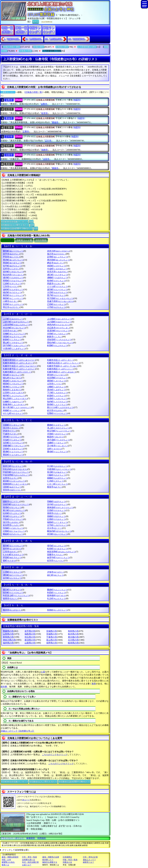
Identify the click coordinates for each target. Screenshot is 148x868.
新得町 (57, 404)
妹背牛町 (58, 557)
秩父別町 (59, 431)
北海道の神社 (62, 47)
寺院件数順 (41, 240)
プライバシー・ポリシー (12, 838)
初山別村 (15, 399)
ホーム (36, 21)
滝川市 (11, 428)
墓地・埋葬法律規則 (10, 857)
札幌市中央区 (20, 366)
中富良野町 (16, 475)
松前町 (57, 549)
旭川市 (56, 254)
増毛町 (56, 546)
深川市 (11, 522)
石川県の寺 (73, 640)
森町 (9, 561)
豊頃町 (57, 452)
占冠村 (13, 393)
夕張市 (55, 572)
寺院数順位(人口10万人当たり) (15, 225)
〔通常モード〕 (8, 92)
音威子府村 (60, 301)
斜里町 (56, 396)
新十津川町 (17, 407)
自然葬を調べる (29, 860)
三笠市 (10, 552)
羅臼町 (12, 590)
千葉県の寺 (52, 637)
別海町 (13, 528)
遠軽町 (13, 289)
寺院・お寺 (6, 860)
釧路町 (12, 340)
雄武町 (12, 292)
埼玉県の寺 (30, 637)
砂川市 (55, 410)
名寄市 (10, 478)
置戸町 (56, 295)
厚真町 (12, 263)
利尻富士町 (16, 595)
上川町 (13, 319)
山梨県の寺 (30, 643)
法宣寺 (9, 155)
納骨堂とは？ (88, 862)
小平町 (56, 307)
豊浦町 (13, 452)
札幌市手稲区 (62, 366)
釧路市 (55, 337)
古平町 (57, 525)
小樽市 (10, 301)
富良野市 (11, 525)
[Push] (19, 100)
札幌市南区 (61, 372)
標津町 (12, 387)
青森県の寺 (8, 631)
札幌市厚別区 (19, 360)
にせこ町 (57, 484)
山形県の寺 (8, 634)
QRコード (26, 800)
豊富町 (13, 455)
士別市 (55, 384)
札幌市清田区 (18, 363)
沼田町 (12, 487)
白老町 (57, 399)
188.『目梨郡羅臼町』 (77, 39)
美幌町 (56, 516)
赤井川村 (58, 251)
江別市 (10, 286)
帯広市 (11, 307)
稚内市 (12, 610)
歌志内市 (13, 275)
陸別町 (13, 593)
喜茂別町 (58, 331)
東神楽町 (60, 507)
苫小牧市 (57, 446)
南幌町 (57, 478)
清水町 (56, 390)
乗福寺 (9, 118)
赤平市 (11, 254)
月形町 (57, 434)
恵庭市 (55, 284)
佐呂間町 (57, 378)
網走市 (55, 263)
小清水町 (14, 349)
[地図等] (77, 100)
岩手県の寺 (30, 631)
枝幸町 (56, 281)
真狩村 (12, 549)
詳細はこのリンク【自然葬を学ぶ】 (18, 731)
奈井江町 (13, 466)
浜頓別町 (16, 504)
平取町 (13, 519)
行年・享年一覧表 (29, 857)
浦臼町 (57, 275)
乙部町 (56, 304)
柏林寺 (9, 146)
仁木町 (55, 481)
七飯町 (56, 475)
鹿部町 (56, 381)
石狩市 (11, 269)
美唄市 (55, 513)
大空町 (57, 292)
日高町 (56, 510)
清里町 (13, 337)
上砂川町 (16, 322)
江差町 (12, 284)
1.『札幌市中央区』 (12, 39)
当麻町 (56, 443)
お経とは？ (27, 865)
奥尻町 (13, 295)
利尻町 (56, 593)
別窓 (31, 222)
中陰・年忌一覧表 (70, 860)
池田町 (56, 266)
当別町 (13, 443)
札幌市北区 (60, 360)
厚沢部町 (58, 260)
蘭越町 (57, 590)
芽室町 (12, 557)
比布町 (12, 513)
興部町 (13, 298)
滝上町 (58, 428)
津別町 (12, 437)
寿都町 (12, 410)
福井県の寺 (8, 643)
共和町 (57, 334)
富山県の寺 (52, 640)
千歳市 (10, 434)
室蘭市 (55, 555)
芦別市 (11, 257)
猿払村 (12, 378)
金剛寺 (9, 100)
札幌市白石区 (63, 363)
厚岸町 (13, 260)
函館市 (11, 501)
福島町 (57, 522)
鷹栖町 (56, 425)
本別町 (57, 534)
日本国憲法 (67, 857)
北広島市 (58, 328)
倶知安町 (59, 340)
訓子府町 (15, 345)
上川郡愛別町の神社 (87, 47)
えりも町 (57, 286)
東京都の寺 (73, 637)
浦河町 (13, 278)
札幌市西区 (60, 369)
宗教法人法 (67, 862)
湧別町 (13, 575)
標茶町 (13, 384)
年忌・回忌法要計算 (30, 862)
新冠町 (14, 481)
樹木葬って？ (48, 860)
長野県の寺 (52, 643)
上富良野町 (16, 325)
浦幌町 (57, 278)
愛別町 (13, 251)
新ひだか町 (60, 407)
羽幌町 (56, 501)
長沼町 (57, 472)
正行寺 (9, 137)
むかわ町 (13, 555)
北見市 (10, 331)
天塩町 (12, 440)
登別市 (12, 490)
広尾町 (56, 519)
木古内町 (14, 328)
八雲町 (12, 572)
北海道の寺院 (25, 51)
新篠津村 (14, 404)
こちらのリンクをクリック (55, 755)
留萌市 (10, 598)
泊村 (54, 449)
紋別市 (55, 561)
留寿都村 (57, 595)
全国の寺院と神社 (12, 47)
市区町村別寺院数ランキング (15, 222)
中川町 (57, 466)
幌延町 (13, 534)
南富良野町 (61, 552)
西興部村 (15, 484)
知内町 (57, 402)
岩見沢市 (57, 272)
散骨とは (5, 865)
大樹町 (12, 425)
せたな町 (13, 413)
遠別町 (57, 289)
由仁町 (55, 575)
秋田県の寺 (73, 631)
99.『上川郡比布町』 (34, 39)
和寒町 (57, 610)
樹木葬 (4, 687)
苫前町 (13, 449)
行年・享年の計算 (90, 857)
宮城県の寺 (52, 631)
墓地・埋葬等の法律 (51, 857)
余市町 (12, 578)
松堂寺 (9, 109)
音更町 (13, 304)
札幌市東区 (17, 372)
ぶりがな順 (8, 240)
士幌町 (56, 387)
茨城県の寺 (52, 634)
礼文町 (56, 598)
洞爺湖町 (14, 446)
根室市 (55, 487)
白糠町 (13, 402)
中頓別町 (16, 472)
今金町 (57, 269)
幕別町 (13, 546)
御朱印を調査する (50, 862)
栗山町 (13, 343)
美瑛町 (12, 507)
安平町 (12, 266)
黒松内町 (60, 343)
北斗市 (55, 528)
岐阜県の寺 (73, 643)
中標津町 (59, 469)
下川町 (57, 393)
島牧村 (12, 390)
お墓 (43, 672)
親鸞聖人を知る (8, 862)
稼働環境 (31, 838)
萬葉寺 (9, 164)
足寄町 (57, 257)
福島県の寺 (30, 634)
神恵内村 (58, 325)
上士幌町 (59, 319)
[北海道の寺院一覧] (34, 92)
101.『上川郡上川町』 (54, 39)
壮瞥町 (57, 413)
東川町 (14, 510)
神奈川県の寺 (9, 640)
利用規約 (42, 838)
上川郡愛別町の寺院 (52, 51)
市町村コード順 (24, 240)
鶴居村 (55, 437)
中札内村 (15, 469)
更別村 (56, 375)
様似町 (12, 375)
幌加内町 (59, 531)
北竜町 (14, 531)
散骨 (94, 684)
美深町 (12, 516)
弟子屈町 (58, 440)
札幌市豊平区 (19, 369)
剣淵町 (57, 345)
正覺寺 (9, 128)
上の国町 (59, 322)
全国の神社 (39, 47)
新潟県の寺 (30, 640)
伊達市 (9, 431)
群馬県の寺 (8, 637)
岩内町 (13, 272)
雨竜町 (13, 281)
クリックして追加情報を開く (16, 850)
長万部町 (60, 298)
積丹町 (14, 396)
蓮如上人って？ (89, 860)
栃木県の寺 (73, 634)
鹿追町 (13, 381)
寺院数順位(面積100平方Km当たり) (17, 228)
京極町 (14, 334)
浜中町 (57, 504)
